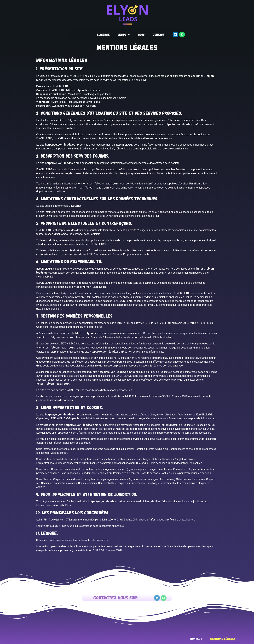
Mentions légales (223, 639)
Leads (124, 35)
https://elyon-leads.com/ (83, 90)
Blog (141, 35)
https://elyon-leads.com (93, 188)
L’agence (103, 35)
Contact (159, 35)
